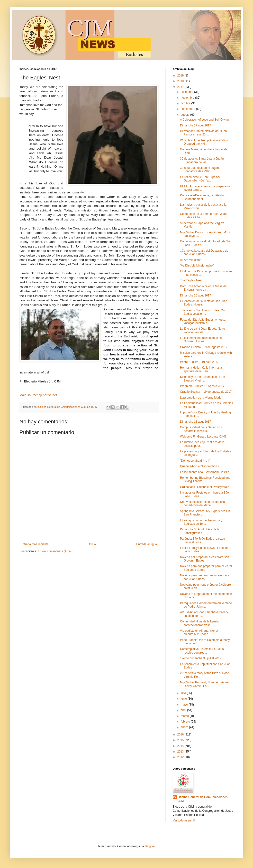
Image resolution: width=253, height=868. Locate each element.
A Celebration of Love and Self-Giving (204, 120)
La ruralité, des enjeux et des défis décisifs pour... (202, 444)
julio (184, 693)
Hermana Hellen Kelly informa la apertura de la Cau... (201, 369)
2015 (181, 740)
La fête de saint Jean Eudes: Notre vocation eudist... (203, 330)
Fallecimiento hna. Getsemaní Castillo (205, 472)
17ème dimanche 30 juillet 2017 (201, 658)
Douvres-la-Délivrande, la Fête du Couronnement (202, 197)
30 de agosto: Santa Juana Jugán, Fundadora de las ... (202, 160)
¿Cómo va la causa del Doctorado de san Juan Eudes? (204, 252)
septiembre (188, 109)
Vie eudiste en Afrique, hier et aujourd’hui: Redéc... (199, 632)
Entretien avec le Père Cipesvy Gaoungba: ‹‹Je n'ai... (200, 179)
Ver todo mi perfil (184, 820)
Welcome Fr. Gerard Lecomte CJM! (203, 437)
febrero (186, 722)
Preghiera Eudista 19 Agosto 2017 (202, 386)
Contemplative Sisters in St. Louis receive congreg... (202, 651)
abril (184, 710)
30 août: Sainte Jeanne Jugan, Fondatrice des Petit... (200, 170)
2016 (181, 734)
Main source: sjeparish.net (38, 395)
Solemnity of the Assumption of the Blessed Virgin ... (203, 379)
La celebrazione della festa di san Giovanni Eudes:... (202, 340)
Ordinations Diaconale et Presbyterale (205, 487)
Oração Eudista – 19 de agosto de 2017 (206, 392)
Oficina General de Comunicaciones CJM (203, 799)
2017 (181, 87)
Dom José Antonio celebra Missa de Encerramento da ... (203, 288)
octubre (186, 103)
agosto (185, 115)
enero (185, 727)
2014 (181, 746)
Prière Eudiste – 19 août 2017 (199, 362)
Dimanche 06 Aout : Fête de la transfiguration (200, 531)
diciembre (187, 92)
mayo (185, 705)
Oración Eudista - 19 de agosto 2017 (204, 347)
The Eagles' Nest (191, 280)
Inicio (92, 544)
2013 (181, 752)
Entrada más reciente (35, 544)
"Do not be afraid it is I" (195, 461)
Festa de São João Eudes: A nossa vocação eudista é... (203, 321)
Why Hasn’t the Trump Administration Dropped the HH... (204, 142)
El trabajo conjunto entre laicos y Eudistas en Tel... (201, 522)
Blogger (150, 846)
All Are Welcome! (191, 260)
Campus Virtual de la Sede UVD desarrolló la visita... (201, 429)
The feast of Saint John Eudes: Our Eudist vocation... (203, 312)
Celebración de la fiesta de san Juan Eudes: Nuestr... (204, 303)
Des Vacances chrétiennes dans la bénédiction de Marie (202, 504)
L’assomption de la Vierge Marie (201, 398)
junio (184, 699)
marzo (185, 716)
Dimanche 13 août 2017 (195, 422)
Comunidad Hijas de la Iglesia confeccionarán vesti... (199, 623)
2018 (181, 81)
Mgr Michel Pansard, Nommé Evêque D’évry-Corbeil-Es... (204, 684)
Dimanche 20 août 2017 (195, 296)
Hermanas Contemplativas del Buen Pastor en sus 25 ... (203, 133)
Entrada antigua (147, 544)
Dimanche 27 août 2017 (195, 125)
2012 (181, 757)
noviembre (188, 98)
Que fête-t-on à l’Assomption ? (200, 466)
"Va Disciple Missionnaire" (197, 266)
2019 (181, 76)
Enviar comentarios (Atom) (55, 551)
